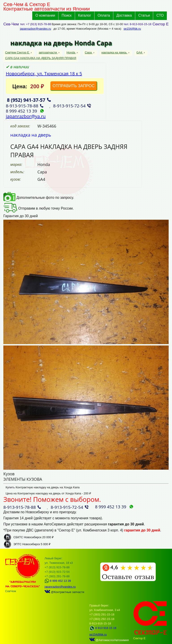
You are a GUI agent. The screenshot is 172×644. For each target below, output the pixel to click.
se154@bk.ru (132, 29)
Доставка (124, 15)
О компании (45, 15)
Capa (89, 52)
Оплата (104, 15)
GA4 (140, 52)
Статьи (144, 15)
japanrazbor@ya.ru (26, 116)
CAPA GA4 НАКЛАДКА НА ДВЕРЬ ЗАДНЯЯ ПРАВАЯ (41, 58)
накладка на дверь (115, 52)
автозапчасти (48, 52)
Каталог (85, 15)
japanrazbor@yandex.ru (35, 29)
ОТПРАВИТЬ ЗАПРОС (74, 86)
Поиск (67, 15)
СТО (160, 15)
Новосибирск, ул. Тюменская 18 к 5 (44, 74)
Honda (71, 52)
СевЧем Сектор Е (18, 52)
